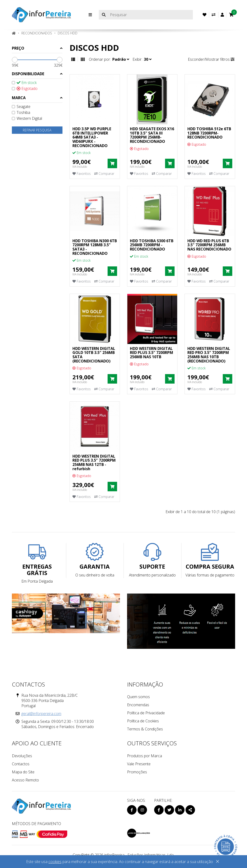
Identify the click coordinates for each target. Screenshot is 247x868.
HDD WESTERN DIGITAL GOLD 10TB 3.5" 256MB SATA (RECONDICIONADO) (94, 355)
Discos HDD (68, 33)
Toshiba (21, 112)
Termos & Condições (145, 729)
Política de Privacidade (146, 713)
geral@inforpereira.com (41, 714)
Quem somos (138, 697)
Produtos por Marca (145, 756)
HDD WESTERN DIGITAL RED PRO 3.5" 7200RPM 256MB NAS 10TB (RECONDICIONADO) (209, 355)
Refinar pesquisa (37, 130)
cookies (55, 862)
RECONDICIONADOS (37, 33)
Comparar (104, 174)
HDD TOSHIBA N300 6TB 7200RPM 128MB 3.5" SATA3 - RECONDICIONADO (95, 247)
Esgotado (25, 88)
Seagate (21, 107)
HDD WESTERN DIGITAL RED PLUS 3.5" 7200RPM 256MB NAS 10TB (152, 353)
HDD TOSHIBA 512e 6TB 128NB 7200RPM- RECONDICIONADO (209, 133)
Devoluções (22, 756)
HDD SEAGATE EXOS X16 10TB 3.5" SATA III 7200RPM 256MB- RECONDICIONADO (152, 135)
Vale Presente (139, 764)
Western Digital (27, 118)
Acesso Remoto (25, 780)
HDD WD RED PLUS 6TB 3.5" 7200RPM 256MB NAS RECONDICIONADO (209, 245)
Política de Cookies (143, 721)
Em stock (24, 83)
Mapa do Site (23, 772)
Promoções (137, 772)
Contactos (21, 764)
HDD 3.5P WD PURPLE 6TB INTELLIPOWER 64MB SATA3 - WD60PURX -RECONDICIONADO (92, 137)
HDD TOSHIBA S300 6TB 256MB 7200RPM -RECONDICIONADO (152, 245)
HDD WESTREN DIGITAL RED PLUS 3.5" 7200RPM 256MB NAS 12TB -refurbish (94, 462)
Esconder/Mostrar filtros (211, 59)
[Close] (218, 862)
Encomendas (138, 705)
